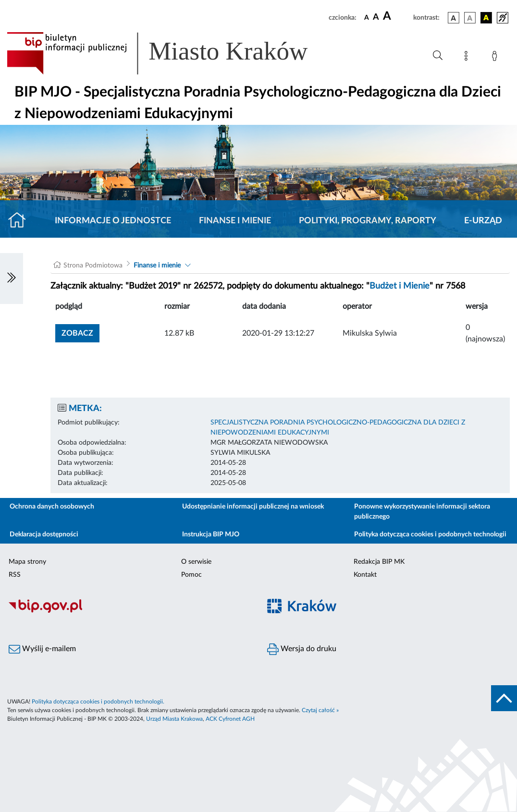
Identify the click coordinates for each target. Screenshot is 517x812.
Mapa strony (27, 562)
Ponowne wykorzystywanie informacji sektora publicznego (422, 512)
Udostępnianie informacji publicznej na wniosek (253, 507)
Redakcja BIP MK (379, 562)
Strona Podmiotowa (93, 266)
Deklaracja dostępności (44, 534)
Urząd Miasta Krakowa (174, 719)
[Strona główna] (21, 221)
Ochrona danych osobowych (52, 507)
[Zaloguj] (496, 58)
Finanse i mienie (235, 221)
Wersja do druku (302, 649)
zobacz (77, 333)
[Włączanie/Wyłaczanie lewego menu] (12, 279)
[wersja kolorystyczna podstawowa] (454, 18)
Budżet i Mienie (400, 286)
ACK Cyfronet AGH (230, 719)
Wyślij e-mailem (42, 649)
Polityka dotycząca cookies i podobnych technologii (430, 534)
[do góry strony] (504, 698)
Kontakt (365, 575)
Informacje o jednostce (113, 221)
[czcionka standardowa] (367, 17)
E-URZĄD (483, 221)
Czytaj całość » (320, 710)
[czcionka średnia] (376, 18)
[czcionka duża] (397, 16)
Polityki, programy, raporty (368, 221)
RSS (15, 575)
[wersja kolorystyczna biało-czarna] (470, 18)
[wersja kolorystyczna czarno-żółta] (486, 18)
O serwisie (196, 562)
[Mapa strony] (468, 58)
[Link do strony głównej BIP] (171, 53)
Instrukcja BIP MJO (211, 534)
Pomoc (191, 575)
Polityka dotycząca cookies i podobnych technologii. (98, 702)
